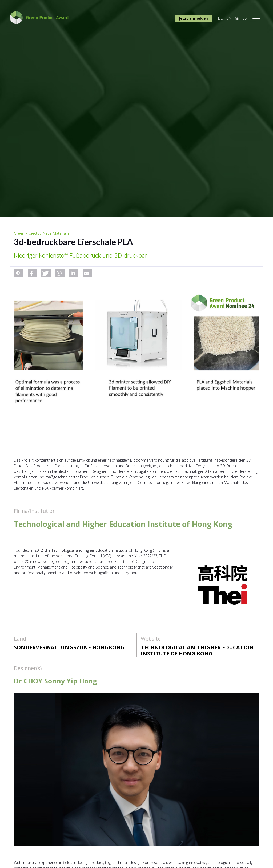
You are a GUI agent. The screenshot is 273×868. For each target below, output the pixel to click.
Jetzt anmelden (193, 18)
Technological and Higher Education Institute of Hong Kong (197, 650)
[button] (19, 273)
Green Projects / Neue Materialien (43, 233)
